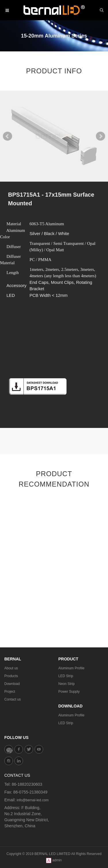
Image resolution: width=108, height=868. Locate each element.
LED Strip (66, 676)
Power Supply (69, 692)
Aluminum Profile (72, 668)
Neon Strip (67, 684)
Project (10, 692)
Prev (7, 136)
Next (101, 136)
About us (11, 668)
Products (11, 676)
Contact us (13, 699)
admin (57, 860)
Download (12, 684)
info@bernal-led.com (33, 800)
